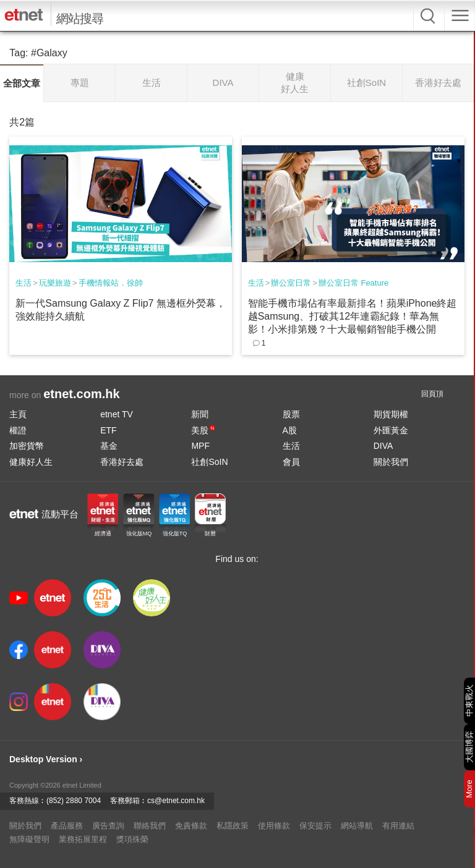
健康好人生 (31, 462)
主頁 (18, 414)
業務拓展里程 (83, 839)
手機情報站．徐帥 (111, 283)
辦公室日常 (291, 283)
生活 (24, 283)
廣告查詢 (108, 826)
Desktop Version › (46, 759)
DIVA (383, 446)
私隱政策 (233, 826)
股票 (291, 414)
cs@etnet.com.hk (176, 801)
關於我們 (391, 462)
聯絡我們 (150, 826)
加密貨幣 (27, 446)
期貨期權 (391, 414)
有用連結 (398, 826)
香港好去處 (122, 462)
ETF (108, 430)
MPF (200, 446)
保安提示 (315, 826)
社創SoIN (209, 462)
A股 (290, 430)
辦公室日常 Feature (353, 283)
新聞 (200, 414)
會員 (291, 462)
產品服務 (67, 826)
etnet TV (117, 414)
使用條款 (274, 826)
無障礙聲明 (29, 839)
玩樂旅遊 (55, 283)
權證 (18, 430)
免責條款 (191, 826)
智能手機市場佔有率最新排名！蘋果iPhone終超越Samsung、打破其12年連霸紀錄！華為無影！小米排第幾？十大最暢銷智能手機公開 (353, 316)
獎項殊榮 (132, 839)
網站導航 (357, 826)
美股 (203, 430)
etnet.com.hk (81, 394)
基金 (109, 446)
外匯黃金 (391, 430)
